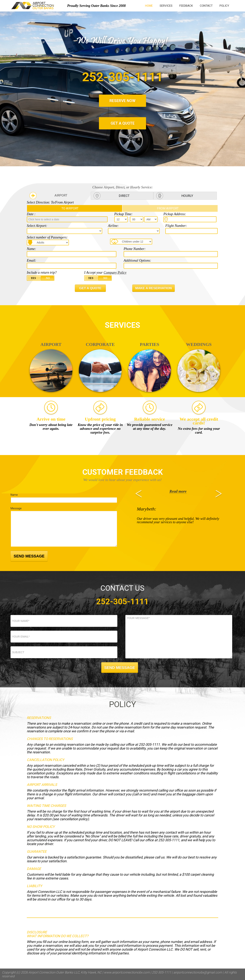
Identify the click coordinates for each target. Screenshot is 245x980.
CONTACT (206, 6)
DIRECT (124, 196)
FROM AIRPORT (168, 208)
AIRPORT (61, 195)
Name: (31, 249)
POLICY (224, 6)
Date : (31, 214)
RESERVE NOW (122, 101)
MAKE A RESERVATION (154, 288)
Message (16, 508)
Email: (31, 260)
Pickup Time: (123, 214)
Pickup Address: (175, 214)
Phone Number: (135, 249)
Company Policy (115, 273)
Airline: (113, 226)
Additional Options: (137, 260)
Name (14, 495)
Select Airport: (37, 226)
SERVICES (166, 6)
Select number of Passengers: (47, 237)
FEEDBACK (186, 6)
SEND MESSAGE (29, 556)
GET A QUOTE (123, 123)
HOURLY (187, 196)
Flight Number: (176, 226)
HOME (149, 6)
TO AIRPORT (70, 208)
